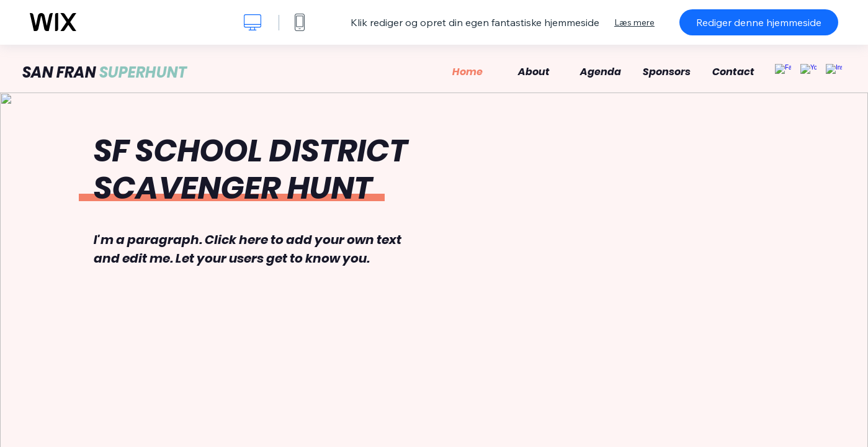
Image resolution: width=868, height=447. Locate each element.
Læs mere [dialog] (634, 22)
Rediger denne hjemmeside (759, 22)
